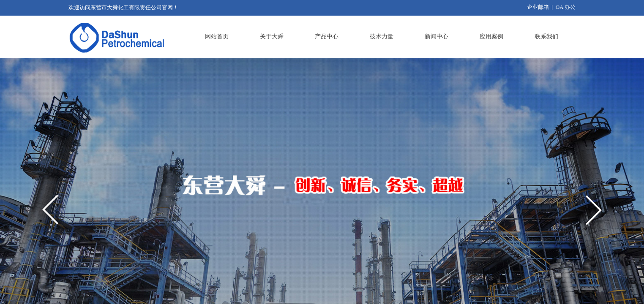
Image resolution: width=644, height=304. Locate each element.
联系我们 (546, 37)
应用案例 (491, 37)
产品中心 (327, 37)
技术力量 (382, 37)
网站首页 (217, 37)
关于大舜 (272, 37)
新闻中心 (437, 37)
